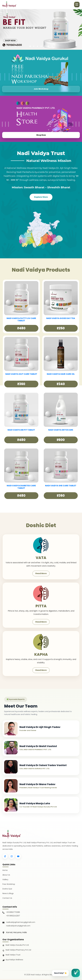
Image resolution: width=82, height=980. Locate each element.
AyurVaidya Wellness (14, 961)
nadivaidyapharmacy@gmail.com (21, 923)
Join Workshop (41, 89)
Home (5, 871)
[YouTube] (18, 857)
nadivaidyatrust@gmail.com (18, 927)
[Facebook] (5, 857)
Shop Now (41, 135)
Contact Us (7, 899)
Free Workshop (9, 885)
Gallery (5, 880)
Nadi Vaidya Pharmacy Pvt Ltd (18, 951)
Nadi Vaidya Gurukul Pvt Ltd (17, 946)
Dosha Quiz (7, 890)
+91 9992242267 (13, 917)
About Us (6, 876)
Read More (41, 573)
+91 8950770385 (13, 913)
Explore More (41, 197)
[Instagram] (12, 857)
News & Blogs (8, 894)
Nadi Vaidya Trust (13, 956)
